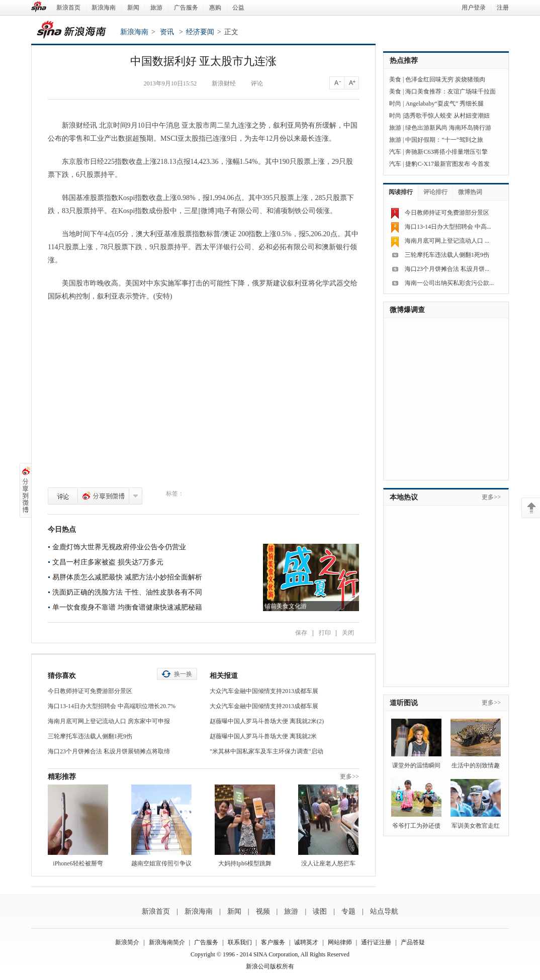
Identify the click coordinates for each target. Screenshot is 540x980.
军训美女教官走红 (476, 826)
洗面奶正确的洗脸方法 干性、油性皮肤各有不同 (127, 592)
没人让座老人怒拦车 (328, 863)
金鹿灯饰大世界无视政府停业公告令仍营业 (119, 547)
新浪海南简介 (167, 942)
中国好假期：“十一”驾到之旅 (444, 140)
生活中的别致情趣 (476, 765)
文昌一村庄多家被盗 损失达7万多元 (108, 562)
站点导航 (384, 911)
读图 (320, 911)
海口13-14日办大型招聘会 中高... (448, 227)
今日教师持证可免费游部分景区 (90, 691)
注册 (503, 8)
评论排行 (435, 192)
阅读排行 (401, 192)
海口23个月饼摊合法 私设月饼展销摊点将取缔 (109, 751)
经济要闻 (200, 32)
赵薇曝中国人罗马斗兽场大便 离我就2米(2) (267, 721)
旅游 (156, 8)
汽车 (395, 152)
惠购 (215, 8)
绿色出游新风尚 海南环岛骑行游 (448, 128)
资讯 (167, 32)
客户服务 (273, 942)
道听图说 (404, 703)
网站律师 (340, 942)
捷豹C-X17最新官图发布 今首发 (447, 164)
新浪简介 (127, 942)
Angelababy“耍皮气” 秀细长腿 (444, 104)
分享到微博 (103, 496)
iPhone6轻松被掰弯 (78, 863)
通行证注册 (376, 942)
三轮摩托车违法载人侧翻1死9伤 (90, 736)
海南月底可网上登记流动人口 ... (447, 241)
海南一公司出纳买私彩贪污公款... (449, 283)
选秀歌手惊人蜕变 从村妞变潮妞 (447, 116)
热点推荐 (404, 61)
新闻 (133, 8)
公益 (238, 8)
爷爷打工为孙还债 (416, 826)
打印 (325, 633)
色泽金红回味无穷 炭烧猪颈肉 (445, 79)
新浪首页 (68, 8)
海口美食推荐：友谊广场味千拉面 (451, 91)
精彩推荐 (62, 777)
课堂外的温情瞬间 (416, 765)
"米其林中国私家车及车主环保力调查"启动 (266, 751)
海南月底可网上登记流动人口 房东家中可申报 (109, 721)
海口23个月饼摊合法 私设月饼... (447, 269)
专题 (348, 911)
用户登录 (474, 8)
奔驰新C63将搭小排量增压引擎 (446, 152)
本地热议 (404, 497)
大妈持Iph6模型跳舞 (245, 863)
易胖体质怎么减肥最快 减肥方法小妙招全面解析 (127, 577)
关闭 (348, 633)
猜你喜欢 (62, 676)
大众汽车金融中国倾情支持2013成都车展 (264, 691)
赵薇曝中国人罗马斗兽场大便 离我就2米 (263, 736)
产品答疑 (413, 942)
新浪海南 (104, 8)
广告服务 (186, 8)
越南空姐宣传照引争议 (161, 863)
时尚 (395, 104)
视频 (263, 911)
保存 (301, 633)
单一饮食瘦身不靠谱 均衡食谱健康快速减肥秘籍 (127, 607)
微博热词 (470, 192)
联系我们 (240, 942)
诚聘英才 (306, 942)
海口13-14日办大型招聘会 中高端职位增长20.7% (112, 706)
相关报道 (224, 676)
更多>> (349, 776)
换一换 (183, 674)
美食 (395, 79)
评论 (63, 496)
